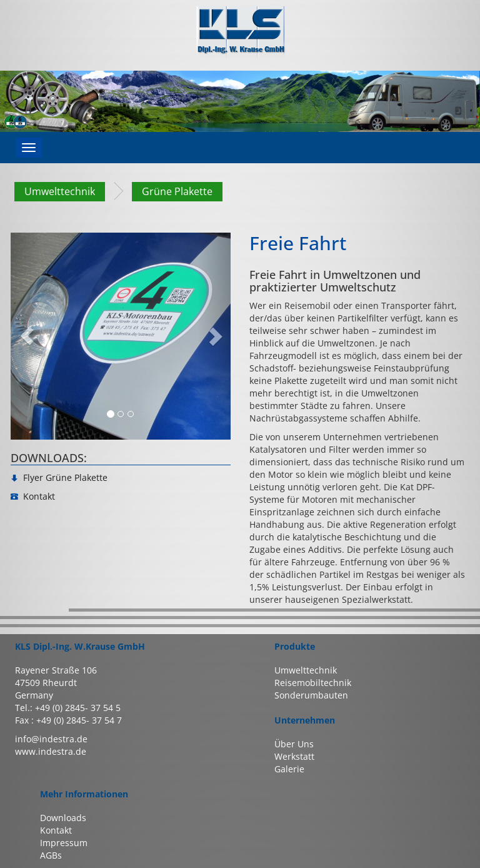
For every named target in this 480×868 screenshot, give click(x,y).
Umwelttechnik (60, 191)
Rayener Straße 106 (56, 670)
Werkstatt (294, 756)
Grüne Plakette (177, 191)
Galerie (289, 769)
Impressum (64, 843)
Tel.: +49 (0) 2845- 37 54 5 (68, 708)
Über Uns (294, 744)
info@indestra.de (51, 739)
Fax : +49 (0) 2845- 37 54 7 (68, 720)
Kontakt (56, 830)
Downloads (63, 818)
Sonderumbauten (311, 695)
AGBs (51, 855)
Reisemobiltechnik (313, 683)
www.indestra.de (51, 751)
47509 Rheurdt (46, 683)
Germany (34, 695)
